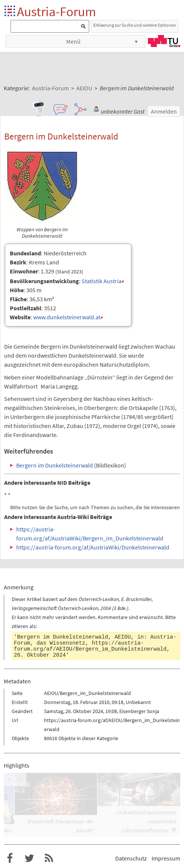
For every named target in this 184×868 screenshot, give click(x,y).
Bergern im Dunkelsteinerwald (55, 465)
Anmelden (164, 111)
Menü (73, 41)
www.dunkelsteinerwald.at (67, 317)
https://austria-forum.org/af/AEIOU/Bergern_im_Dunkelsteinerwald (90, 646)
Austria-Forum (56, 11)
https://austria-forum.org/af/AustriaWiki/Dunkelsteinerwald (93, 547)
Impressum (166, 858)
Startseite (10, 11)
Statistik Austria (102, 281)
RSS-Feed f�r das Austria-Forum (49, 858)
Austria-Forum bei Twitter (29, 858)
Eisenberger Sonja (139, 711)
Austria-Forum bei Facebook (10, 858)
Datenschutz (131, 858)
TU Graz (164, 41)
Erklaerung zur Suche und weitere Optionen (135, 25)
